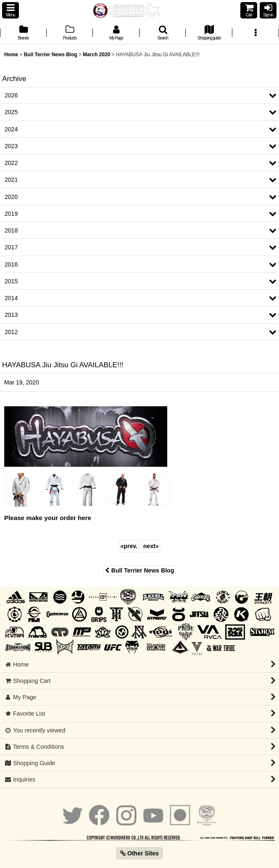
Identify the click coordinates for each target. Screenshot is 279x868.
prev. (129, 546)
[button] (11, 10)
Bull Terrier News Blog (139, 570)
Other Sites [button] (139, 853)
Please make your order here (48, 518)
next (151, 546)
